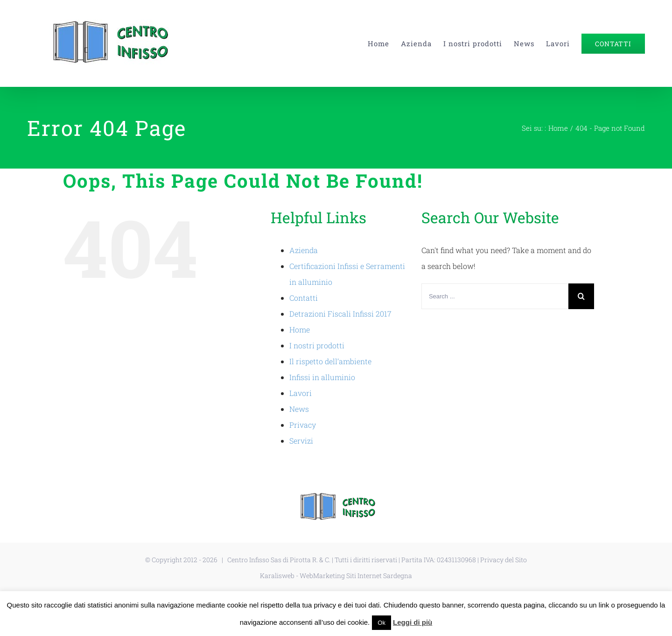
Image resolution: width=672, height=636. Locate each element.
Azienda (304, 250)
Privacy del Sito (504, 560)
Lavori (301, 393)
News (299, 409)
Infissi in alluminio (322, 377)
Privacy (303, 425)
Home (300, 329)
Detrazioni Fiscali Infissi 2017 (340, 314)
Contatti (304, 298)
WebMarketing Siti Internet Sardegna (356, 576)
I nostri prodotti (317, 345)
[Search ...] (495, 296)
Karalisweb (277, 576)
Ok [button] (381, 623)
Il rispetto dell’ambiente (330, 361)
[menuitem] (384, 43)
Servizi (301, 441)
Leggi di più (413, 622)
